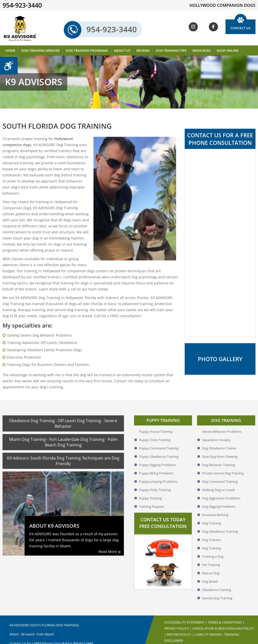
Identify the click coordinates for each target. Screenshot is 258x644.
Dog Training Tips (171, 50)
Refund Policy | (181, 623)
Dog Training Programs (87, 50)
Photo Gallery (220, 360)
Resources (202, 50)
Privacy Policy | (178, 617)
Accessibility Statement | (186, 611)
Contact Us (240, 28)
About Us (122, 50)
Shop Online (228, 50)
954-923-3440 (105, 30)
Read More (110, 540)
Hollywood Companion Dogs (190, 642)
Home (10, 50)
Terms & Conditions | (226, 611)
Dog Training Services (41, 50)
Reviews (143, 50)
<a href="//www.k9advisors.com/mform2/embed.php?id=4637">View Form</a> (220, 243)
